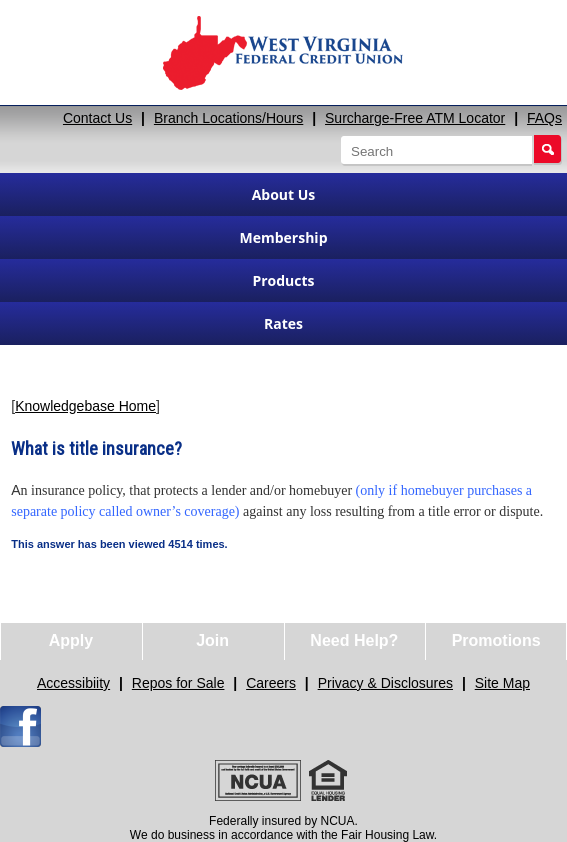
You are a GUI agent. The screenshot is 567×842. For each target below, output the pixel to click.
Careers (271, 683)
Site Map (502, 683)
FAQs (544, 118)
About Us (284, 194)
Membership (284, 237)
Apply (71, 640)
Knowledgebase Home (85, 406)
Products (283, 280)
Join (212, 640)
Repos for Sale (178, 683)
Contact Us (97, 118)
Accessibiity (73, 683)
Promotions (496, 640)
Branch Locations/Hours (228, 118)
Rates (283, 323)
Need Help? (354, 640)
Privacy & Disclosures (385, 683)
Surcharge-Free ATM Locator (415, 118)
